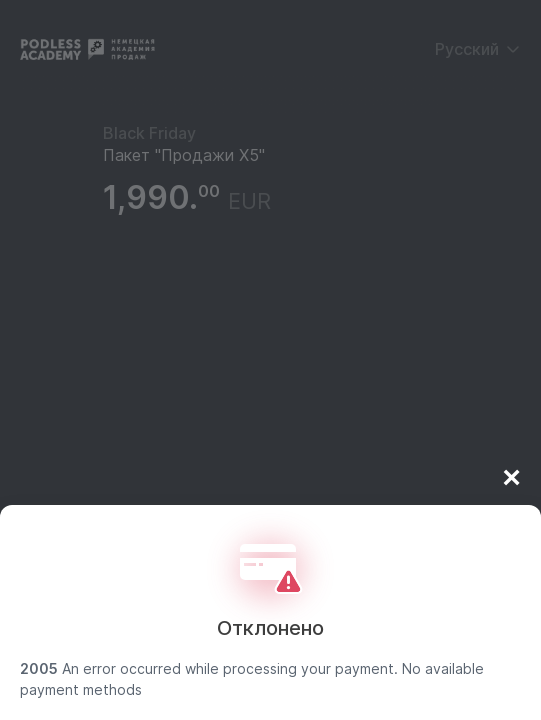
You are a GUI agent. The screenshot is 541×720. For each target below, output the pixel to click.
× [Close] (511, 481)
